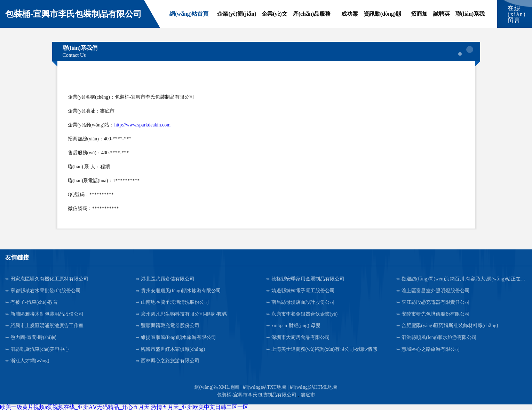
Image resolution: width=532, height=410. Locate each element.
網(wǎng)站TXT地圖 (265, 387)
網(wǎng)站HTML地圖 (314, 387)
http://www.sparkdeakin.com (142, 125)
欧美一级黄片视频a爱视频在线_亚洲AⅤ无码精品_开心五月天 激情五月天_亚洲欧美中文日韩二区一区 (124, 407)
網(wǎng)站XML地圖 (217, 387)
